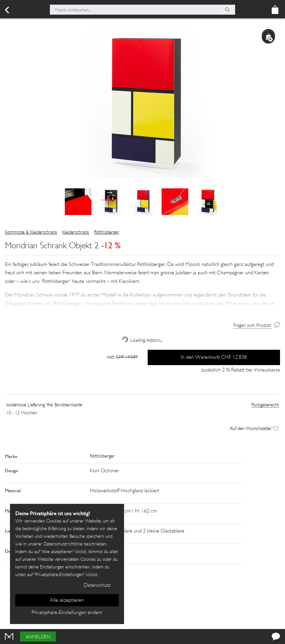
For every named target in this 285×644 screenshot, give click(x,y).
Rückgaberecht (265, 405)
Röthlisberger (107, 232)
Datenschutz (97, 586)
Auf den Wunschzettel (254, 429)
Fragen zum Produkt (252, 326)
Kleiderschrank (76, 232)
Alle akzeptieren (67, 601)
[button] (142, 296)
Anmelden (38, 637)
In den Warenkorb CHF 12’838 (214, 358)
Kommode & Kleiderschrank (31, 232)
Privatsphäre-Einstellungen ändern (67, 613)
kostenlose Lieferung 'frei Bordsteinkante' (45, 405)
